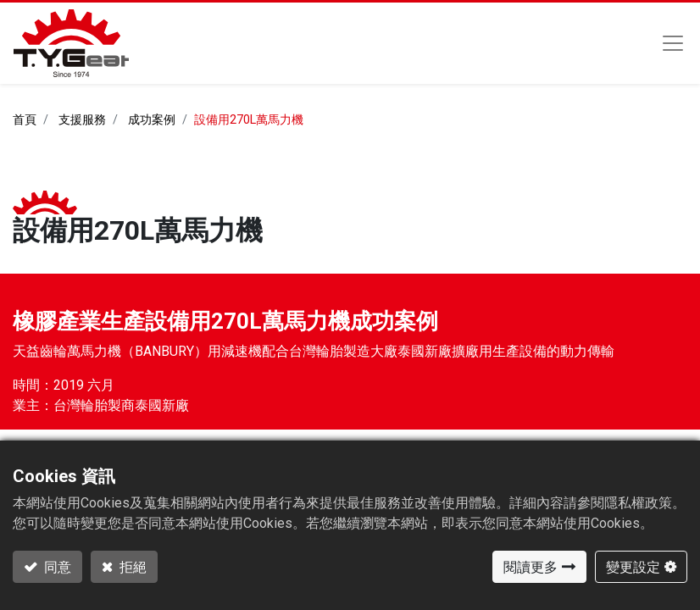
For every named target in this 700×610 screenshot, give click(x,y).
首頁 (25, 120)
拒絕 (132, 567)
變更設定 (633, 567)
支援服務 (82, 120)
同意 (56, 567)
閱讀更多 (531, 567)
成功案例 (152, 120)
